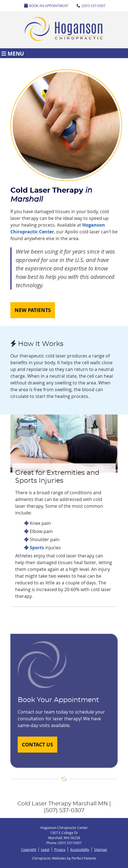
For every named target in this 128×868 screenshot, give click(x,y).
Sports (37, 548)
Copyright (29, 849)
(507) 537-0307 (94, 6)
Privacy (60, 849)
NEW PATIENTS (33, 310)
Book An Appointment (46, 6)
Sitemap (100, 849)
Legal (45, 849)
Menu (13, 53)
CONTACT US (37, 745)
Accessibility (80, 849)
